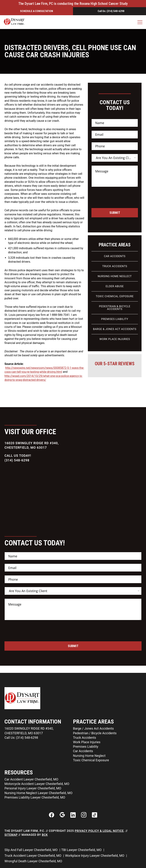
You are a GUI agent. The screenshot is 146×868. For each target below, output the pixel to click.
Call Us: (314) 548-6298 (111, 11)
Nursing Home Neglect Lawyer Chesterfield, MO (38, 793)
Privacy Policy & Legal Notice (99, 831)
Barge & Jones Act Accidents (115, 329)
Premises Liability (115, 319)
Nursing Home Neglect (115, 276)
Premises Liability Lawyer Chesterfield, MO (35, 797)
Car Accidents (115, 256)
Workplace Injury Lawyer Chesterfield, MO (95, 856)
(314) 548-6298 (17, 460)
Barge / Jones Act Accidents (93, 728)
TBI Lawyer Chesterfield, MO (82, 850)
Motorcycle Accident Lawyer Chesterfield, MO (37, 784)
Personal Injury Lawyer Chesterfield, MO (33, 788)
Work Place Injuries (115, 339)
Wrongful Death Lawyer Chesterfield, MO (34, 861)
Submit (115, 213)
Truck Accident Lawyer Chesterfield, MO (33, 856)
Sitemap (11, 835)
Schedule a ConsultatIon (36, 11)
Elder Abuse (115, 286)
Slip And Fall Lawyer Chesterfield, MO (31, 850)
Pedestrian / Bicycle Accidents (95, 733)
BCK (45, 835)
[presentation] (119, 206)
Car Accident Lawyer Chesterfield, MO (31, 779)
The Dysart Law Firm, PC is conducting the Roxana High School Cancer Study (73, 4)
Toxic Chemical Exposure (115, 296)
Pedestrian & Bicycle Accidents (115, 308)
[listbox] (115, 158)
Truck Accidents (115, 266)
